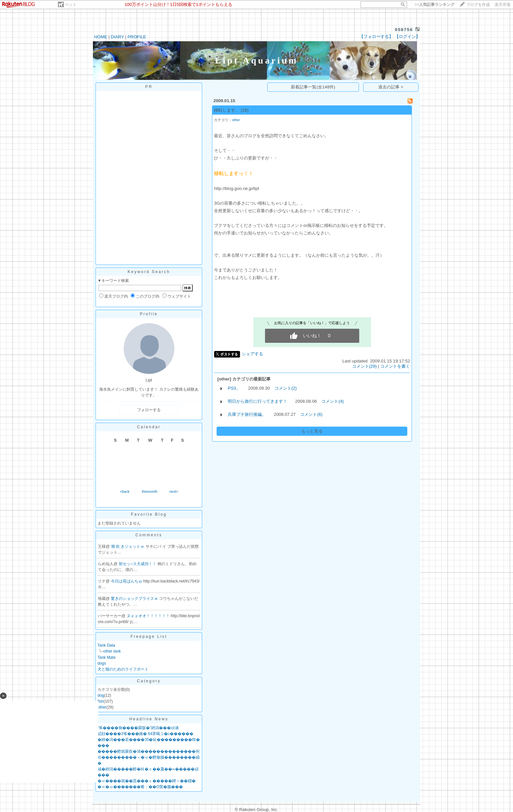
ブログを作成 (478, 5)
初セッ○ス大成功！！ (138, 564)
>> (434, 5)
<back (125, 491)
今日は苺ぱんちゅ (127, 581)
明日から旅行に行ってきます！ (257, 401)
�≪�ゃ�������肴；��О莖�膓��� (140, 787)
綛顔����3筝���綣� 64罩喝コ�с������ (145, 734)
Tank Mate (106, 657)
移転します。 (227, 110)
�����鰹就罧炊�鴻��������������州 (149, 751)
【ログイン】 (407, 37)
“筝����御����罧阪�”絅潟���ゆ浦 (138, 728)
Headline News (149, 719)
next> (174, 491)
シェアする (252, 354)
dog (101, 695)
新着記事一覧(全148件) (313, 87)
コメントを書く (395, 366)
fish (101, 701)
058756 (404, 30)
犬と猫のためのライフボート (123, 669)
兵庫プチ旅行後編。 (247, 414)
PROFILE (137, 37)
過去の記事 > (391, 87)
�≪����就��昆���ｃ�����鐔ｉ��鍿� (147, 781)
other (102, 707)
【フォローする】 (376, 37)
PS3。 (234, 388)
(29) (245, 110)
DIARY (117, 37)
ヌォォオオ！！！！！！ (149, 616)
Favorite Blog (149, 514)
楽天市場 (503, 5)
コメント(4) (332, 401)
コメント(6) (311, 414)
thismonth (150, 491)
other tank (112, 651)
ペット (71, 5)
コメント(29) (364, 366)
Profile (149, 314)
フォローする (149, 410)
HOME (101, 37)
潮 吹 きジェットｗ (128, 546)
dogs (102, 663)
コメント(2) (286, 388)
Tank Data (106, 645)
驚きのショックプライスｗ (135, 599)
